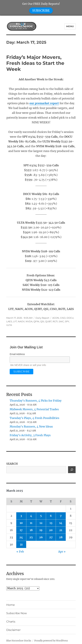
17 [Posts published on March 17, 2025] (21, 530)
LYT (15, 321)
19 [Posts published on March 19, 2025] (41, 530)
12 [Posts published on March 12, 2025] (41, 523)
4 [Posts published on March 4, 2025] (31, 516)
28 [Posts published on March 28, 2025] (61, 537)
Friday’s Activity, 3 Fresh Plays (30, 435)
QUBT (48, 321)
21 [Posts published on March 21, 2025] (61, 530)
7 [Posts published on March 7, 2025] (61, 516)
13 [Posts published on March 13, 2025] (51, 523)
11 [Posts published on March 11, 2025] (31, 523)
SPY (67, 321)
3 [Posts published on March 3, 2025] (21, 516)
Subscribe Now (17, 613)
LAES (9, 321)
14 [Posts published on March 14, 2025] (61, 523)
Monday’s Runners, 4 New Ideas (31, 426)
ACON (56, 318)
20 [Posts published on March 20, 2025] (51, 530)
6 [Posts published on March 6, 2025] (51, 516)
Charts (11, 622)
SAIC (61, 321)
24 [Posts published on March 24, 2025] (21, 537)
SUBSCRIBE (41, 10)
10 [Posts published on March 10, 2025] (21, 523)
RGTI (55, 321)
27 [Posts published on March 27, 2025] (51, 537)
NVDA (29, 321)
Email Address (17, 354)
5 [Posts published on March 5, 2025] (41, 516)
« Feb (20, 552)
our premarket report (44, 103)
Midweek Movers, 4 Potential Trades (34, 409)
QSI (42, 321)
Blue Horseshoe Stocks (19, 641)
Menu (70, 26)
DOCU (70, 318)
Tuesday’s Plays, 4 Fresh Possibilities (34, 418)
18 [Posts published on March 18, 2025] (31, 530)
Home (11, 605)
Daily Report (42, 318)
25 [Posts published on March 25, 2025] (31, 537)
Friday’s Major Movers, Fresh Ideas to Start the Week (35, 63)
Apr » (62, 552)
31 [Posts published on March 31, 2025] (21, 544)
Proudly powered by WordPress (51, 641)
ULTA (9, 325)
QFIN (36, 321)
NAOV (21, 321)
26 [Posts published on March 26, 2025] (41, 537)
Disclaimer (13, 630)
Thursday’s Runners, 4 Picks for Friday (36, 401)
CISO (63, 318)
